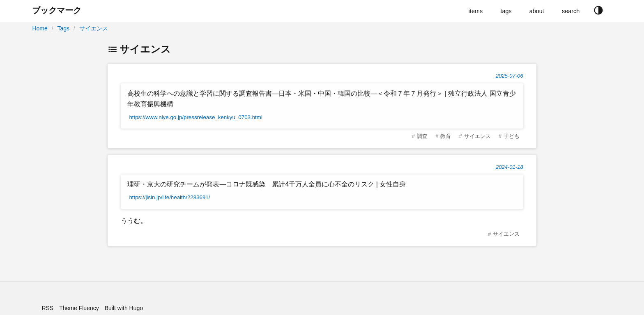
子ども (512, 136)
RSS (47, 308)
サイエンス (94, 28)
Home (40, 28)
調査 (422, 136)
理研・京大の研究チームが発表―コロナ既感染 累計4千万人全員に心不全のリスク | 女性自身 (267, 184)
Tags (63, 28)
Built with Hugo (124, 308)
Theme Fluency (79, 308)
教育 (446, 136)
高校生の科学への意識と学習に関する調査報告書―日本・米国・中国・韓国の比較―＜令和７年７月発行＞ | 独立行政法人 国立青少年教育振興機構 (322, 99)
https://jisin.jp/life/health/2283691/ (169, 197)
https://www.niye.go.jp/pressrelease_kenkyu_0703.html (196, 117)
